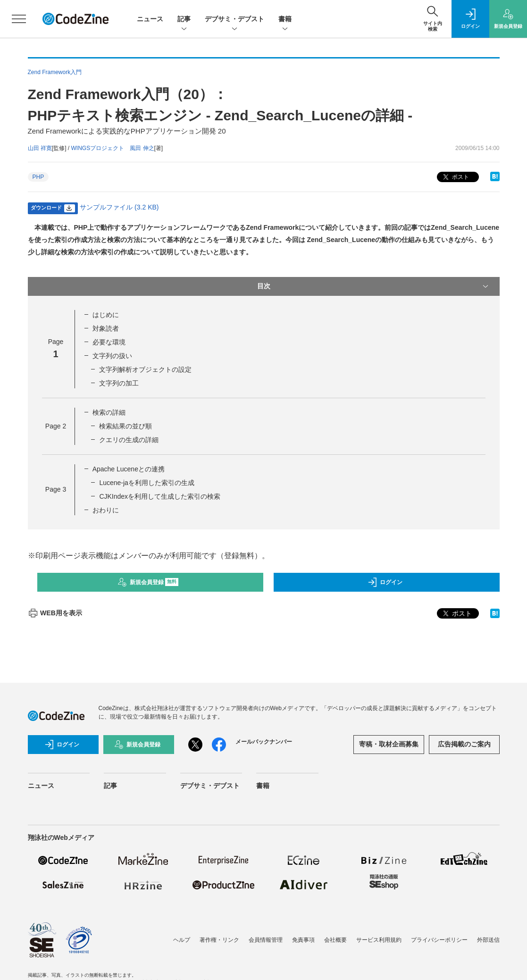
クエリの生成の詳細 (129, 440)
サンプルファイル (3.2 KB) (119, 207)
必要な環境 (109, 342)
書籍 (285, 20)
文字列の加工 (119, 383)
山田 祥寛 (40, 148)
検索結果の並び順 (125, 426)
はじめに (106, 315)
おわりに (106, 510)
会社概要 (335, 940)
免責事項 (303, 940)
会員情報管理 (266, 940)
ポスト (455, 177)
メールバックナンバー (264, 742)
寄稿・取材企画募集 (389, 744)
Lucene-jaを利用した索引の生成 (147, 483)
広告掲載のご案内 (464, 744)
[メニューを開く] (19, 19)
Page (56, 426)
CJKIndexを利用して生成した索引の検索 (160, 496)
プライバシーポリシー (439, 940)
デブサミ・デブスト (234, 20)
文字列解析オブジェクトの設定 (145, 369)
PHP (38, 177)
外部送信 (488, 940)
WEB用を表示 (55, 613)
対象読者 (106, 328)
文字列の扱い (112, 356)
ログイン (385, 582)
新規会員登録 (148, 582)
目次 (374, 286)
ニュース (150, 19)
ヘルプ (182, 940)
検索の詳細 (109, 412)
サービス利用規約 (379, 940)
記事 (184, 20)
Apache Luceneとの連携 (129, 469)
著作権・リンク (219, 940)
